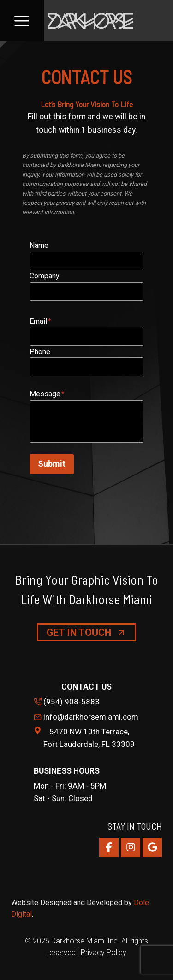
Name (39, 245)
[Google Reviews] (152, 847)
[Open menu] (22, 21)
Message (47, 394)
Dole (141, 903)
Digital (21, 914)
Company (45, 276)
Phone (40, 352)
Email (40, 321)
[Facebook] (109, 847)
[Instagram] (131, 847)
